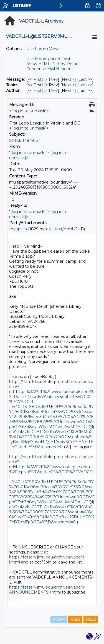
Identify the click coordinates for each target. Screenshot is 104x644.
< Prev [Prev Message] (52, 79)
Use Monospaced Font (48, 59)
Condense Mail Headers (49, 69)
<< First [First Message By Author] (35, 91)
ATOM (59, 619)
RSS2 (91, 619)
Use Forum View (42, 49)
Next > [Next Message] (68, 79)
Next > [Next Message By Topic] (68, 85)
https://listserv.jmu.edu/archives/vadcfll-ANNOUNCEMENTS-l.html (47, 590)
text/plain (18, 229)
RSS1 (75, 619)
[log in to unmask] (29, 111)
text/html (64, 229)
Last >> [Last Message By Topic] (85, 85)
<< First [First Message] (35, 79)
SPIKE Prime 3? (25, 140)
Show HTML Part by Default (54, 64)
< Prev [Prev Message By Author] (52, 91)
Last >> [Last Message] (85, 79)
